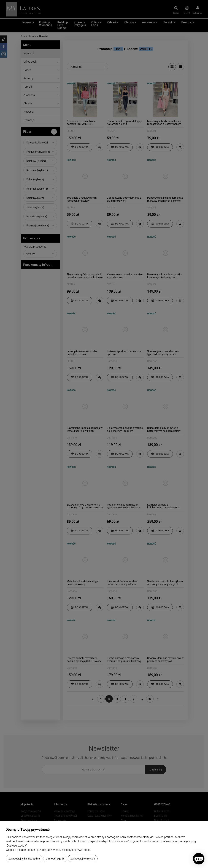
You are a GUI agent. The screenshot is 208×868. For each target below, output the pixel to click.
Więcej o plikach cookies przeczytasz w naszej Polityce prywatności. (48, 850)
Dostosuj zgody (55, 859)
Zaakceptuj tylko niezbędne (24, 859)
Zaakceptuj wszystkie (83, 859)
